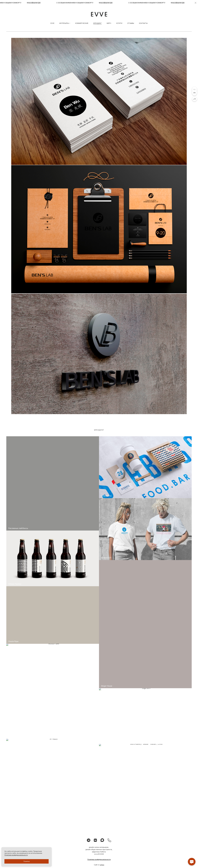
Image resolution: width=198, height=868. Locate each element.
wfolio (102, 866)
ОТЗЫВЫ (131, 23)
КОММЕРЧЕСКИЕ (82, 23)
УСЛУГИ (119, 23)
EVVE (52, 23)
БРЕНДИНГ (97, 23)
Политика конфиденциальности (99, 860)
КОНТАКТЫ (143, 23)
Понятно (27, 861)
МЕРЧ (109, 23)
